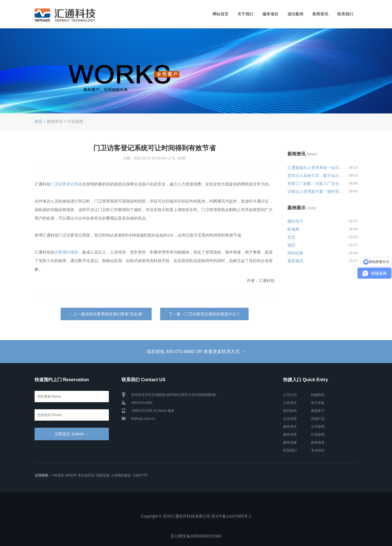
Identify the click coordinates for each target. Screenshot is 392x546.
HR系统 (58, 475)
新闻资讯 (320, 14)
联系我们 (345, 14)
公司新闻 (318, 427)
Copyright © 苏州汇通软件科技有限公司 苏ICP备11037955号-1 (196, 516)
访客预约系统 (66, 252)
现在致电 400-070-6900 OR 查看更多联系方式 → (196, 352)
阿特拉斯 (295, 253)
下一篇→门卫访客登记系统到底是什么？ (204, 314)
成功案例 (295, 14)
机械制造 (318, 395)
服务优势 (290, 435)
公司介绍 (290, 395)
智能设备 (103, 475)
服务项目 (270, 14)
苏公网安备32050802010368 (196, 536)
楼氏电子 (295, 221)
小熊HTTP (140, 475)
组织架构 (290, 411)
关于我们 (245, 14)
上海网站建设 (121, 475)
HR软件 (71, 475)
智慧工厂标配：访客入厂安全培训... (315, 184)
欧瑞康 (293, 229)
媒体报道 (318, 442)
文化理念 (290, 403)
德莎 (291, 245)
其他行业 (318, 419)
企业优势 (290, 419)
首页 (39, 121)
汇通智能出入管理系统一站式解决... (315, 168)
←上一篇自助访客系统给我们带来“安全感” (106, 314)
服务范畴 (290, 442)
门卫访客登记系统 (66, 184)
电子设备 (318, 403)
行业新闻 (318, 435)
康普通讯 (295, 261)
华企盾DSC (86, 475)
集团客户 (318, 411)
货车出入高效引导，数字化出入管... (315, 176)
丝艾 (291, 237)
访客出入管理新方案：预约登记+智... (315, 191)
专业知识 (318, 450)
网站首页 (221, 14)
